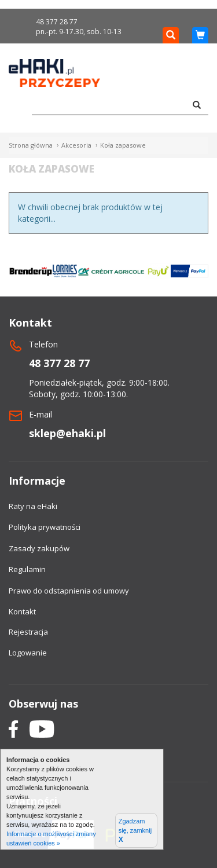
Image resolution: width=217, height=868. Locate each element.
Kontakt (22, 611)
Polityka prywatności (45, 527)
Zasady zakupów (39, 548)
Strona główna (31, 145)
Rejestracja (28, 632)
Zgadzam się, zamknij (135, 831)
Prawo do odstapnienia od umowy (69, 591)
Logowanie (28, 653)
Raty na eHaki (33, 506)
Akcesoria (76, 145)
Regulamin (27, 569)
